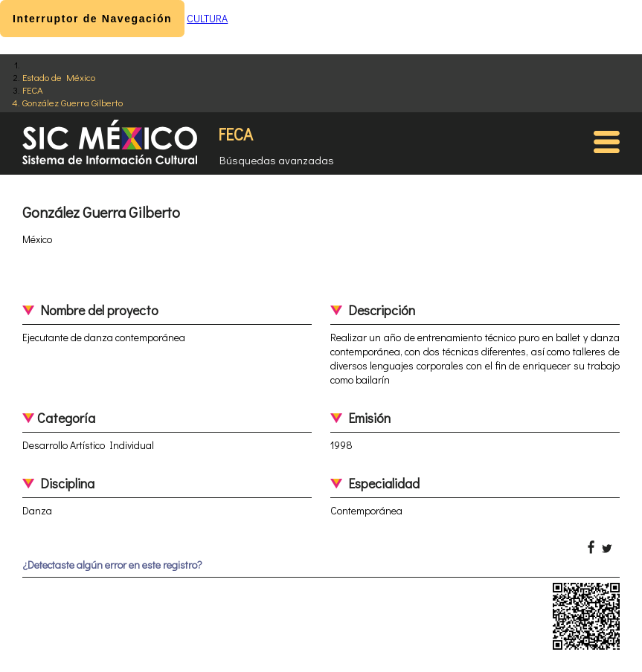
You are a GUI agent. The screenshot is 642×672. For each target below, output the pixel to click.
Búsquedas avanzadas (277, 160)
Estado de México (59, 77)
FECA (33, 90)
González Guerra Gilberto (73, 102)
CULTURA (207, 18)
